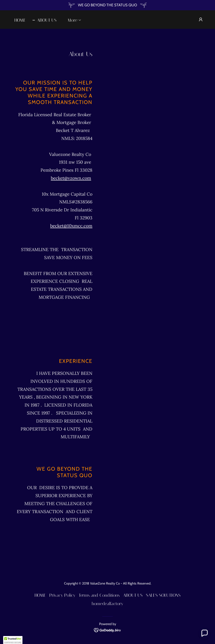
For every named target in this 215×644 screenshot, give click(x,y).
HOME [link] (20, 20)
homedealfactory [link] (107, 604)
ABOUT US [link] (47, 20)
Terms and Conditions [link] (99, 595)
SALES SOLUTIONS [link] (163, 595)
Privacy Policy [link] (62, 595)
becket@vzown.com (71, 178)
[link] (108, 630)
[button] (72, 20)
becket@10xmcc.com (71, 226)
